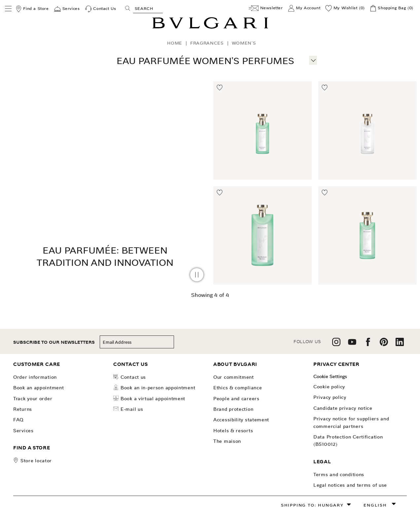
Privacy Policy (330, 397)
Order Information (35, 377)
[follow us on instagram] (336, 344)
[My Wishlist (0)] (345, 8)
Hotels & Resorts (233, 431)
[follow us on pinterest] (384, 344)
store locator (36, 461)
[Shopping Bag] (392, 8)
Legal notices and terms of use (350, 485)
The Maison (227, 441)
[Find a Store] (32, 9)
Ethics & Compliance (238, 388)
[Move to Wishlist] (220, 88)
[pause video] (197, 275)
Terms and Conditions (339, 475)
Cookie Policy (329, 387)
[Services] (67, 9)
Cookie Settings (330, 376)
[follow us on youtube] (352, 344)
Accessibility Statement (241, 420)
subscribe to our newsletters (54, 342)
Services (23, 431)
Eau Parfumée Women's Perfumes (205, 61)
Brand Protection (233, 409)
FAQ (18, 420)
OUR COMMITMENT (234, 377)
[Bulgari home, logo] (210, 28)
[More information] (313, 59)
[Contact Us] (101, 9)
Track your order (33, 399)
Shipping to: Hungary (312, 505)
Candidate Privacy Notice (343, 408)
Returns (23, 409)
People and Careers (236, 399)
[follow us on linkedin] (400, 344)
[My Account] (304, 8)
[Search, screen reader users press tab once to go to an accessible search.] (148, 8)
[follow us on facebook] (368, 344)
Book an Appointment (38, 388)
